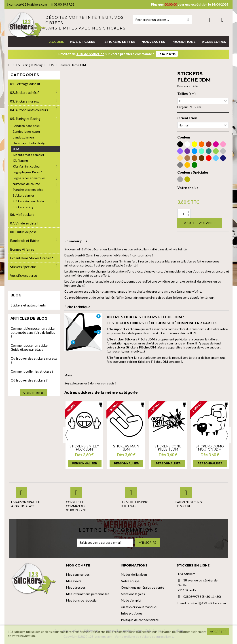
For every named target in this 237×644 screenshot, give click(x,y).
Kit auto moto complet (29, 155)
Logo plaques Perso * (28, 172)
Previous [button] (67, 435)
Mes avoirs (74, 581)
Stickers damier (23, 195)
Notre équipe (130, 581)
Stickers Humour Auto (28, 201)
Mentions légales (133, 594)
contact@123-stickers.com (27, 4)
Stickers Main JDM (126, 448)
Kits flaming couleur (27, 166)
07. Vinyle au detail (24, 223)
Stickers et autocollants (28, 305)
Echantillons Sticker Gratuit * (32, 258)
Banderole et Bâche (25, 241)
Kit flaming (20, 160)
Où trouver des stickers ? (29, 380)
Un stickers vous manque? (139, 607)
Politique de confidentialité (140, 620)
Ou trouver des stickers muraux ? (34, 360)
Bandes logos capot (26, 131)
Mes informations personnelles (88, 594)
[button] (84, 42)
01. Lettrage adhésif (25, 84)
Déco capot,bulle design (30, 143)
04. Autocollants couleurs (29, 110)
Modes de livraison (134, 574)
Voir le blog (34, 393)
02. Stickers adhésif (24, 92)
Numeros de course (26, 184)
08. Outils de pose (23, 232)
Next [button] (227, 435)
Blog (16, 295)
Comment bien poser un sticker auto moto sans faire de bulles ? (33, 332)
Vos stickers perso (24, 275)
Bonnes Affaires (22, 249)
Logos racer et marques (29, 178)
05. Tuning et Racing (25, 119)
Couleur (184, 137)
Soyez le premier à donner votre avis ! (90, 383)
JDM (16, 149)
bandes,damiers (24, 137)
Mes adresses (76, 587)
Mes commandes (78, 574)
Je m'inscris (167, 54)
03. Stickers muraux (24, 101)
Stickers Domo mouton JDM (210, 448)
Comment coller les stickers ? (32, 371)
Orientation (187, 118)
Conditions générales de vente (143, 587)
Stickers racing (23, 207)
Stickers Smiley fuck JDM (84, 448)
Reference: (184, 86)
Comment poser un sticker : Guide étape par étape (31, 347)
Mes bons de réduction (82, 600)
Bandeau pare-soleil (26, 126)
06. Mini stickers (22, 214)
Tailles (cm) (186, 94)
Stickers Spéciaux (23, 267)
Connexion (209, 20)
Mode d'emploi (131, 600)
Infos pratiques (132, 613)
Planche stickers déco (28, 190)
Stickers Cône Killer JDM (168, 448)
